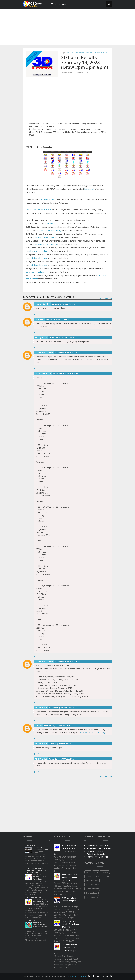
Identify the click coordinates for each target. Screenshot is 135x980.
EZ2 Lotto (105, 872)
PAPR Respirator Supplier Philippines (40, 849)
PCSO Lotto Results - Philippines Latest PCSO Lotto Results (36, 870)
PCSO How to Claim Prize (98, 857)
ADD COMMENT (105, 298)
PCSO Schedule (43, 373)
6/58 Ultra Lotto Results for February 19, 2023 (71, 924)
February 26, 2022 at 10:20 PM (57, 726)
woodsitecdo (42, 304)
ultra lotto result (54, 223)
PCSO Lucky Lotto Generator (99, 848)
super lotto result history (46, 237)
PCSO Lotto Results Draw (98, 846)
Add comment (105, 777)
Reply (37, 314)
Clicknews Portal (44, 352)
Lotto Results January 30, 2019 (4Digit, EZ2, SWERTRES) (39, 878)
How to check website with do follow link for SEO (40, 925)
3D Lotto (70, 52)
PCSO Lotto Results (84, 52)
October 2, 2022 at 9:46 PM (60, 744)
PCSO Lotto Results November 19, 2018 (40, 901)
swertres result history (36, 272)
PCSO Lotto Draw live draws (39, 210)
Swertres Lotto (101, 52)
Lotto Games (59, 4)
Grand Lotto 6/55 (92, 876)
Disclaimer (83, 976)
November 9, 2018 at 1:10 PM (66, 373)
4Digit (88, 872)
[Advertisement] (67, 27)
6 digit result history (38, 258)
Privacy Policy (73, 976)
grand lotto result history (50, 230)
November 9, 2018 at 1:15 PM (67, 661)
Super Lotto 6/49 (92, 889)
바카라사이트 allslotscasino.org (93, 733)
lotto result (89, 189)
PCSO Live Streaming (96, 851)
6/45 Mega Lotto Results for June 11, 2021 (71, 901)
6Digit (96, 872)
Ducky (39, 726)
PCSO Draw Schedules (96, 854)
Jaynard (40, 319)
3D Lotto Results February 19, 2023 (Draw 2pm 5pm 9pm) (85, 62)
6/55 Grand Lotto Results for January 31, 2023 (70, 877)
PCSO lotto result (48, 199)
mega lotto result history (46, 244)
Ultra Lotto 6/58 (92, 897)
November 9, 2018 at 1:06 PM (67, 353)
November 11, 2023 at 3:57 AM (62, 759)
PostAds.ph (31, 845)
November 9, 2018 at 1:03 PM (61, 337)
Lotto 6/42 (106, 876)
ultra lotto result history (40, 251)
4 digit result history (38, 265)
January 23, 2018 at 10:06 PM (58, 319)
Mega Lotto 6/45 (92, 880)
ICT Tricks (30, 920)
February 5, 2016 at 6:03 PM (63, 304)
